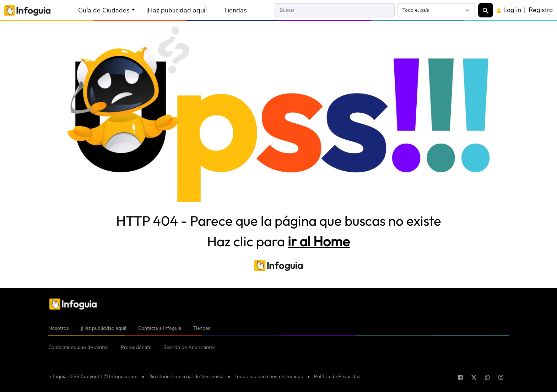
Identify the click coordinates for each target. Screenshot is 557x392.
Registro (541, 10)
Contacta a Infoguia (160, 328)
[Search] (335, 10)
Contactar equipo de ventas (79, 347)
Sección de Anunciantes (190, 347)
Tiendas (235, 10)
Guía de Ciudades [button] (104, 10)
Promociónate (136, 347)
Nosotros (59, 328)
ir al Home (319, 241)
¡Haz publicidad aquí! (177, 10)
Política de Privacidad (337, 377)
